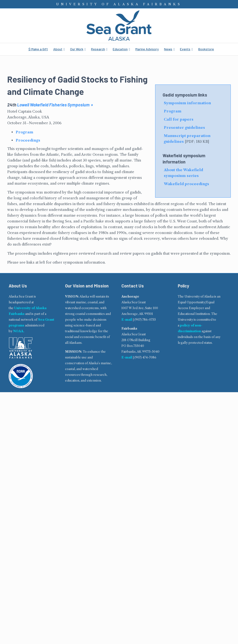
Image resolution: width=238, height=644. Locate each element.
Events (185, 49)
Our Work (77, 49)
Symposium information (187, 103)
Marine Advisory (147, 49)
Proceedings (28, 140)
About (58, 49)
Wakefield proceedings (186, 184)
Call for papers (179, 119)
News (168, 49)
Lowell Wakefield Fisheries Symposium (53, 105)
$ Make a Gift (38, 49)
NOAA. (19, 331)
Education (120, 49)
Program (173, 111)
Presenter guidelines (184, 127)
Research (98, 49)
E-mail (127, 320)
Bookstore (206, 49)
